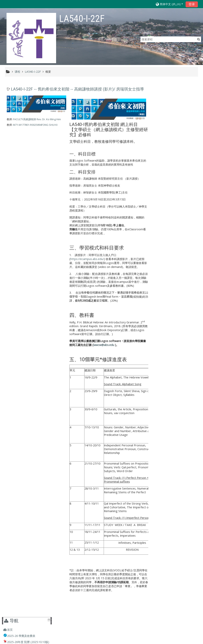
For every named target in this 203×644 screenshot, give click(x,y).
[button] (169, 4)
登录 (192, 4)
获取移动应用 (146, 640)
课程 (162, 245)
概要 (48, 72)
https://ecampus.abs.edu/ (86, 259)
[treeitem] (177, 92)
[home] (31, 38)
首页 (162, 92)
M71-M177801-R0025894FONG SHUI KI (35, 125)
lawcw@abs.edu (103, 345)
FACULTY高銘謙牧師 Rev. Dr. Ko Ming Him (37, 119)
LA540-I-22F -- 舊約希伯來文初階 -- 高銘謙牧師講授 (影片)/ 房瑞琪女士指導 (77, 89)
